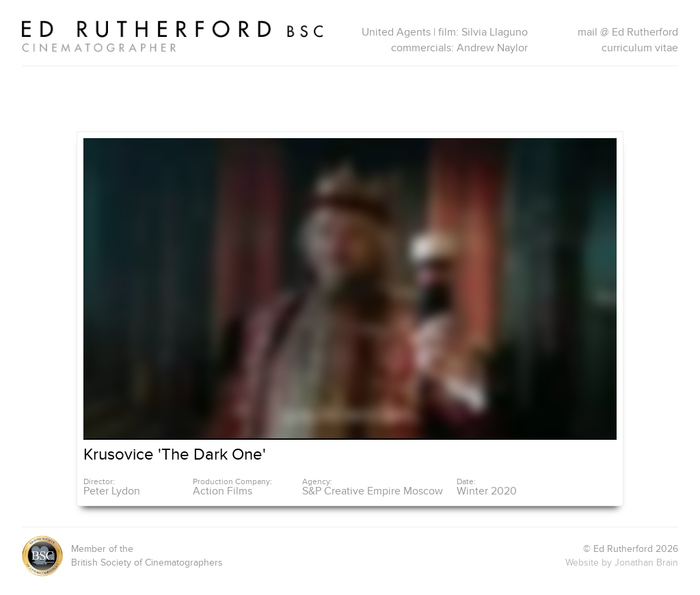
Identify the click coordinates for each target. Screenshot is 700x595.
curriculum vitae (640, 48)
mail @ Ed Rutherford (628, 32)
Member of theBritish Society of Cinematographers (122, 556)
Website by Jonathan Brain (622, 563)
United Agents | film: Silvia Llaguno (445, 32)
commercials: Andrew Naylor (459, 48)
